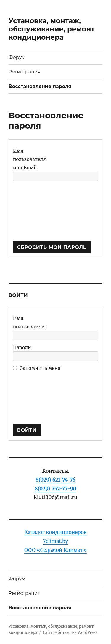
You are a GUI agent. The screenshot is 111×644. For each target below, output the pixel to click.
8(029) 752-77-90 (55, 489)
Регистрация (25, 72)
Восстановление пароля (40, 86)
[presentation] (37, 214)
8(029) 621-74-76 (55, 480)
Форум (17, 57)
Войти (27, 430)
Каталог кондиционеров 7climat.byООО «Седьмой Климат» (55, 541)
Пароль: (22, 347)
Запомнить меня (40, 368)
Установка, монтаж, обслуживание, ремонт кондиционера (52, 29)
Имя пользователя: (30, 322)
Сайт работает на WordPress (70, 633)
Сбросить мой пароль (52, 247)
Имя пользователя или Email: (29, 159)
